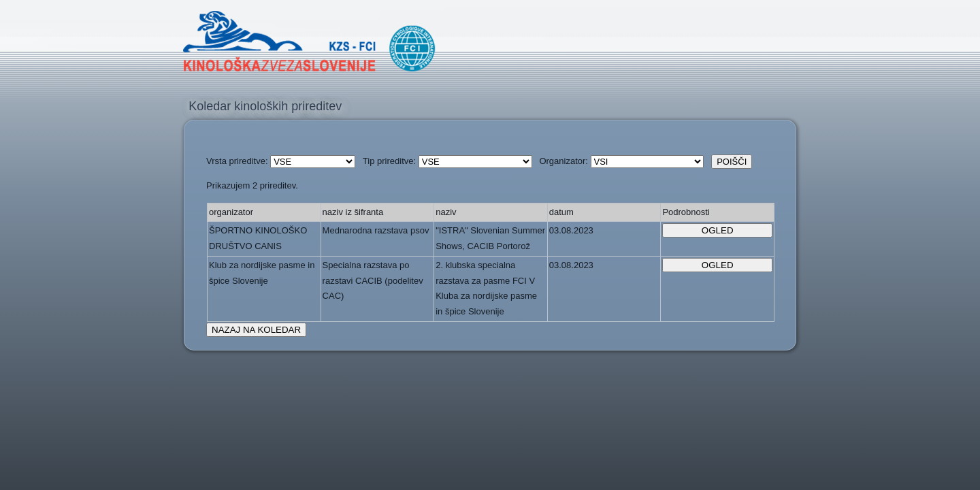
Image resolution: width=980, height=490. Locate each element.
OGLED (718, 230)
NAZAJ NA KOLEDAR (256, 330)
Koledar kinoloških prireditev (265, 106)
